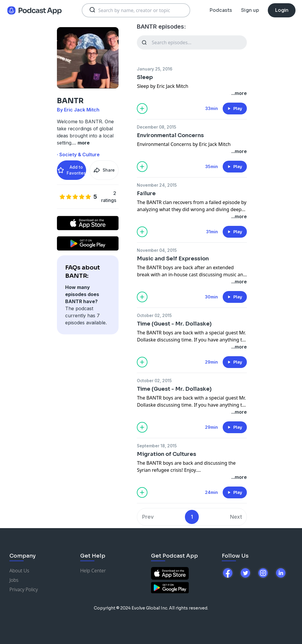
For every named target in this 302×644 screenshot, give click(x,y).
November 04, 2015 (157, 250)
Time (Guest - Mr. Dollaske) (174, 324)
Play (235, 109)
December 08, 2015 (156, 127)
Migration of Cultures (166, 454)
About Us (19, 571)
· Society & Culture (78, 155)
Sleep (145, 77)
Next (236, 517)
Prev (148, 517)
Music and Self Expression (173, 259)
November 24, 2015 (157, 185)
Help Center (93, 571)
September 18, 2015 (157, 446)
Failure (146, 193)
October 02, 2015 (154, 315)
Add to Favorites (72, 170)
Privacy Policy (24, 589)
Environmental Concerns (170, 135)
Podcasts (221, 10)
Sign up (250, 10)
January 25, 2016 (155, 69)
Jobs (14, 580)
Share (104, 170)
